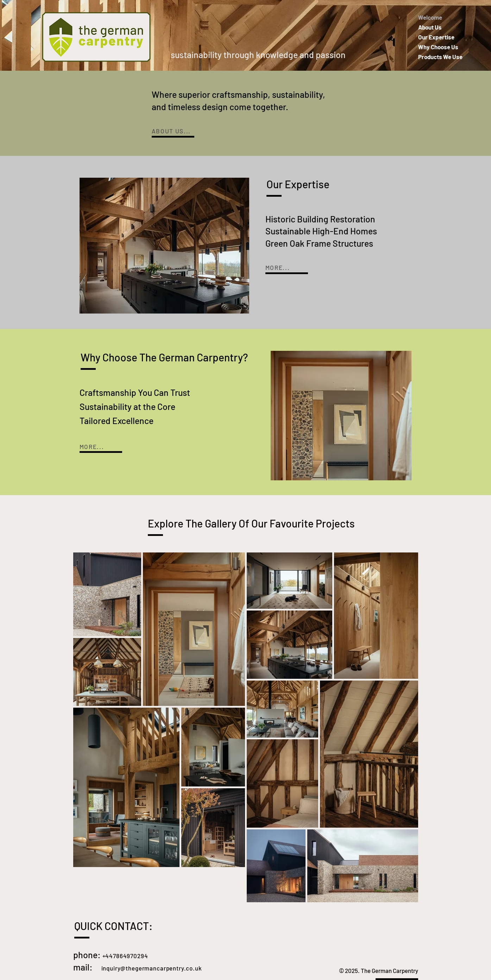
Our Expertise (436, 37)
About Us (430, 27)
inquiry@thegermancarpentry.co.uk (152, 968)
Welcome (430, 17)
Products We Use (440, 57)
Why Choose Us (438, 47)
